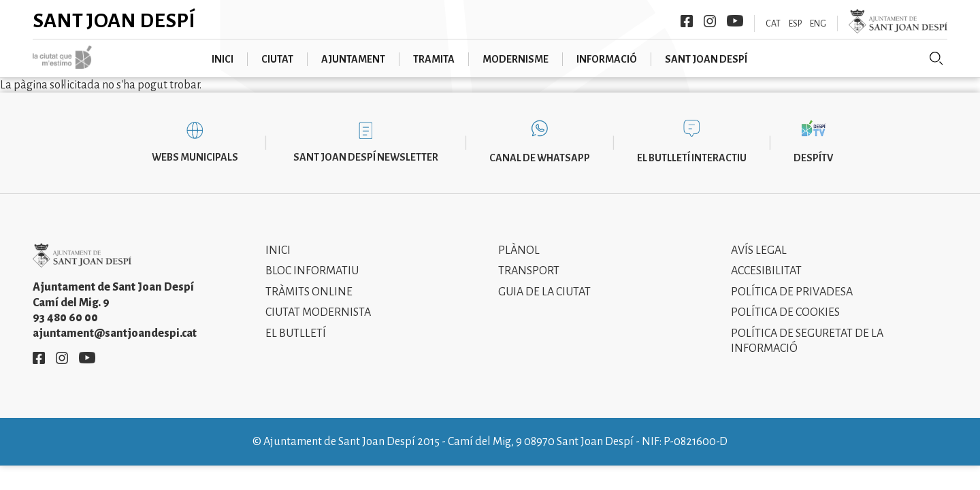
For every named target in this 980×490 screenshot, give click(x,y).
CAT (773, 24)
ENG (818, 24)
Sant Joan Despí (114, 20)
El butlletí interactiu (692, 158)
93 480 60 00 (65, 318)
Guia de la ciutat (544, 292)
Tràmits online (309, 292)
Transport (529, 271)
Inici (223, 59)
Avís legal (759, 250)
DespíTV (813, 158)
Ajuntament (353, 59)
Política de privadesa (792, 292)
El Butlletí (296, 333)
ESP (795, 24)
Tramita (434, 59)
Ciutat (277, 59)
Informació (607, 59)
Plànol (519, 250)
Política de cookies (785, 312)
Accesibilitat (766, 271)
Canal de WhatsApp (540, 158)
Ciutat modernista (318, 312)
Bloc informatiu (312, 271)
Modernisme (516, 59)
